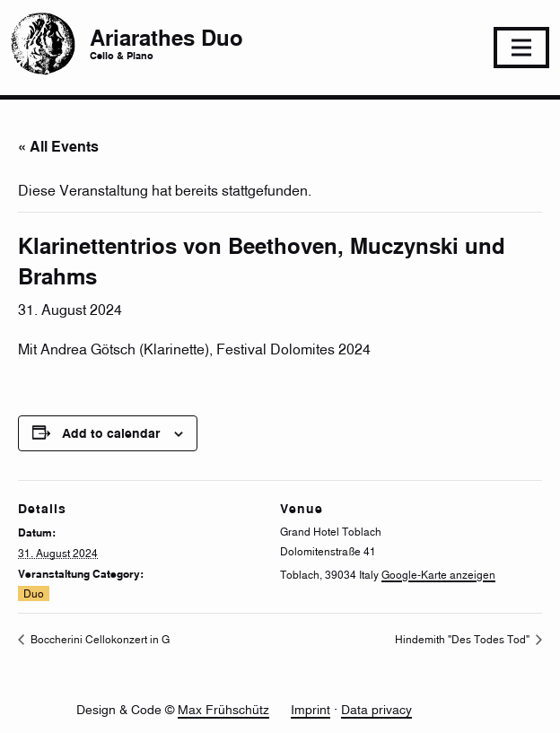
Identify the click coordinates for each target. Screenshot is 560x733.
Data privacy (376, 709)
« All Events (58, 146)
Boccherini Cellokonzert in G (99, 639)
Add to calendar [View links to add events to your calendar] (111, 433)
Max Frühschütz (223, 709)
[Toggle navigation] (521, 48)
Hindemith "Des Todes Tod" (464, 639)
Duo (34, 593)
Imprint (311, 709)
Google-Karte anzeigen (438, 575)
